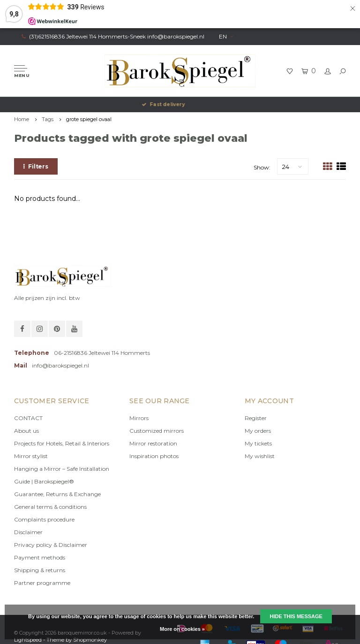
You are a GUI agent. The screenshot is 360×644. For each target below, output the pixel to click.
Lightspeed (28, 640)
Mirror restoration (153, 443)
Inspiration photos (154, 456)
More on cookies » (182, 629)
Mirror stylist (31, 456)
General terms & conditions (50, 507)
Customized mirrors (157, 431)
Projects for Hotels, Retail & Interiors (62, 443)
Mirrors (139, 418)
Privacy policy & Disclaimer (51, 545)
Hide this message (296, 616)
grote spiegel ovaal (89, 119)
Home (22, 119)
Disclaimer (28, 532)
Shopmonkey (90, 640)
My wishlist (260, 456)
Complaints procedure (44, 519)
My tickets (258, 443)
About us (26, 431)
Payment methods (40, 557)
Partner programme (42, 583)
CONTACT (28, 418)
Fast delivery (180, 104)
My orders (258, 431)
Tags (48, 119)
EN (226, 36)
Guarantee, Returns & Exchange (57, 494)
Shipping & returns (40, 570)
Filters (36, 166)
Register (256, 418)
